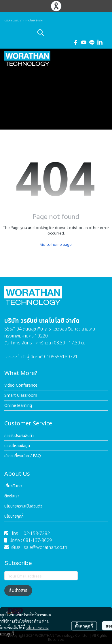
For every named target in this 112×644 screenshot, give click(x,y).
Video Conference (21, 385)
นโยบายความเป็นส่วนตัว (23, 506)
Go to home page (56, 244)
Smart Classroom (21, 395)
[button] (72, 32)
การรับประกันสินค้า (19, 436)
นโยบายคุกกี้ (14, 516)
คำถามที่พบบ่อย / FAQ (23, 456)
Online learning (18, 406)
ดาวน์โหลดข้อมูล (17, 446)
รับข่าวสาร (18, 591)
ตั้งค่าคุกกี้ (84, 626)
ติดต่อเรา (12, 496)
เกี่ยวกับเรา (13, 486)
